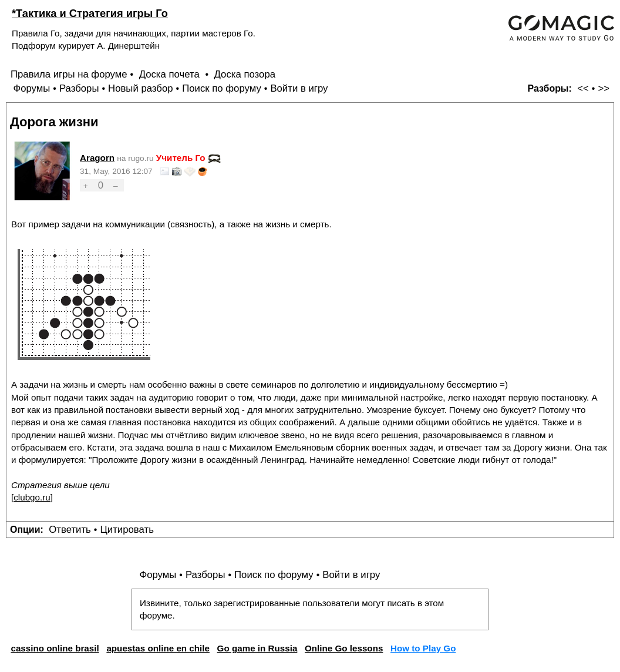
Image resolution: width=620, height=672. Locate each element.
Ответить (70, 530)
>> (604, 88)
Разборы (79, 88)
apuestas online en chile (158, 648)
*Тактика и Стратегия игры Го (90, 13)
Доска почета (171, 74)
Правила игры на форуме (69, 74)
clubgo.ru (32, 497)
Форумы (31, 88)
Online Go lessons (344, 648)
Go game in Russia (257, 648)
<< (583, 88)
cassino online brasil (55, 648)
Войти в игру (299, 88)
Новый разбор (141, 88)
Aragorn (97, 158)
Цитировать (127, 530)
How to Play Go (423, 648)
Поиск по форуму (222, 88)
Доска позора (245, 74)
